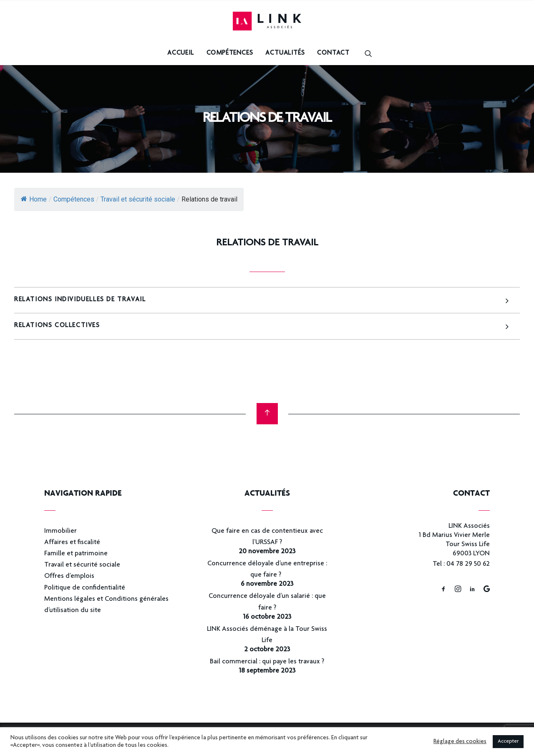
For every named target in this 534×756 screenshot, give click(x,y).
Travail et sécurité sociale (82, 565)
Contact (333, 53)
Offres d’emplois (69, 576)
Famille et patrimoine (76, 554)
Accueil (181, 53)
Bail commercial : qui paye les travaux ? (267, 662)
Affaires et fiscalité (72, 543)
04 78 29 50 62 (468, 564)
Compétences (230, 53)
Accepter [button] (508, 742)
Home (34, 199)
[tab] (267, 300)
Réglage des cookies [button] (460, 742)
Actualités (285, 53)
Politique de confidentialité (85, 588)
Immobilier (60, 531)
